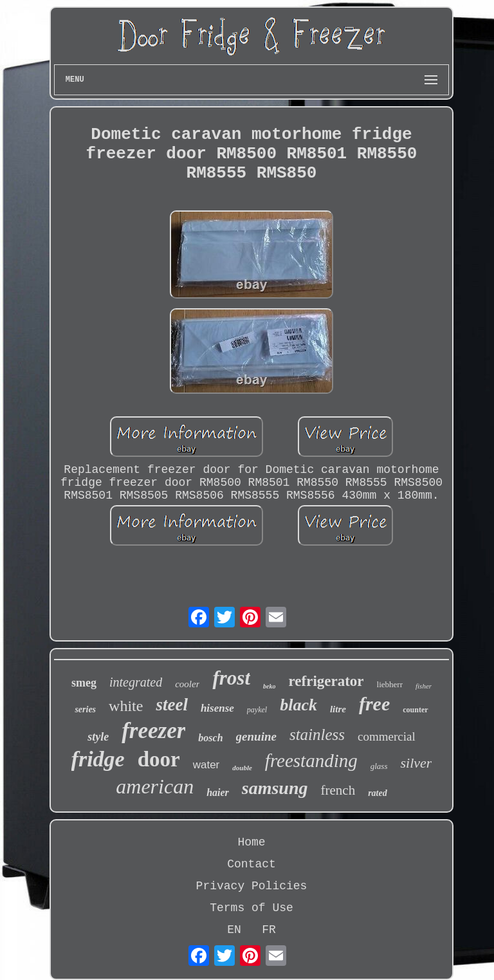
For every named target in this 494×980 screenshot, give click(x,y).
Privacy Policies (252, 886)
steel (171, 705)
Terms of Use (252, 908)
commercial (387, 736)
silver (416, 763)
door (159, 759)
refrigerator (326, 681)
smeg (84, 683)
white (126, 706)
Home (251, 842)
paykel (257, 710)
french (338, 790)
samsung (275, 788)
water (206, 765)
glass (379, 766)
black (298, 705)
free (374, 704)
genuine (256, 736)
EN (234, 930)
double (242, 768)
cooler (187, 684)
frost (231, 678)
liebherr (390, 684)
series (85, 709)
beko (269, 686)
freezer (153, 731)
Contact (252, 864)
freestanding (311, 761)
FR (269, 930)
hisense (217, 708)
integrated (136, 682)
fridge (98, 759)
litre (338, 709)
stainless (317, 735)
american (155, 786)
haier (218, 792)
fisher (424, 686)
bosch (210, 738)
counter (415, 710)
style (98, 737)
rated (378, 793)
